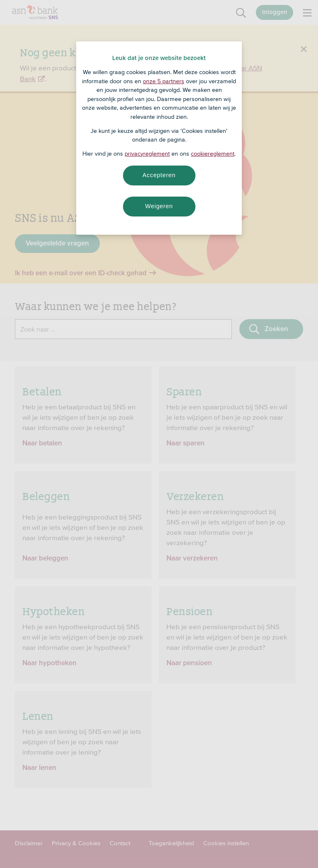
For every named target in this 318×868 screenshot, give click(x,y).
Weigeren (159, 206)
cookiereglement (213, 154)
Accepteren (159, 175)
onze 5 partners (164, 81)
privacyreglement (147, 154)
